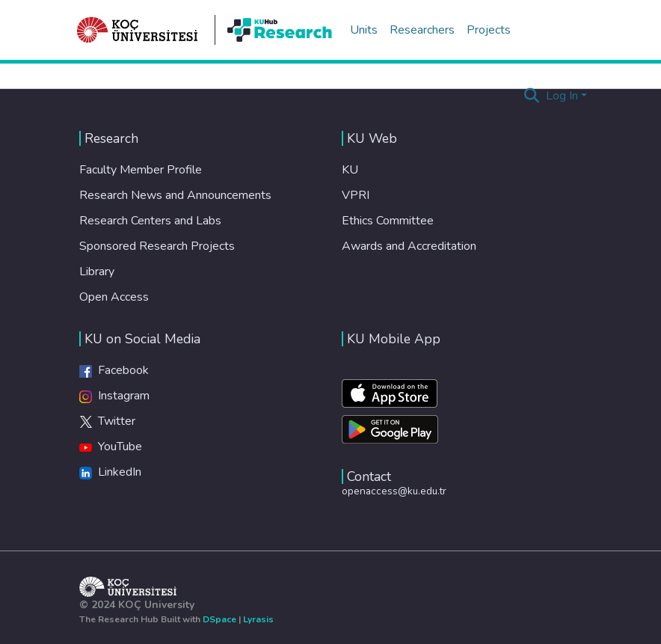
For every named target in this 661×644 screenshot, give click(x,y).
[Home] (138, 30)
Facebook (114, 370)
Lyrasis (258, 619)
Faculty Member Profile (141, 170)
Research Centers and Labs (150, 221)
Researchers (422, 30)
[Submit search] (532, 96)
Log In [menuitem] (562, 96)
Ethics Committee (388, 221)
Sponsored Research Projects (157, 246)
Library (97, 272)
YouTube (111, 447)
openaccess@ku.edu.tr (394, 491)
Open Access (114, 297)
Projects (489, 30)
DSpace (219, 619)
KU (350, 170)
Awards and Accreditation (409, 246)
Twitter (107, 421)
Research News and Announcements (175, 195)
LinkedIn (110, 472)
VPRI (356, 195)
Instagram (114, 396)
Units (364, 30)
